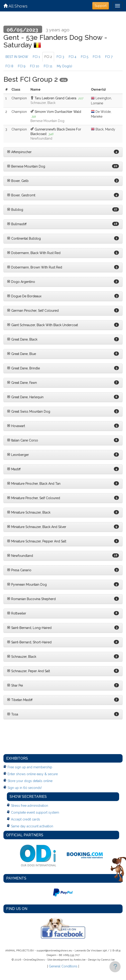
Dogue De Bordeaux (24, 296)
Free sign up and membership (30, 767)
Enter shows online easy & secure (33, 774)
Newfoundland (20, 556)
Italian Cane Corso (23, 440)
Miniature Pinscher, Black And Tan (34, 484)
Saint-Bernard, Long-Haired (29, 628)
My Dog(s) (64, 66)
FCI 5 (85, 57)
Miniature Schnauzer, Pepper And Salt (37, 541)
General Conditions (63, 966)
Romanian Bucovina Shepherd (31, 599)
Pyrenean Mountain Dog (27, 585)
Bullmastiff (17, 224)
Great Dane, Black (22, 339)
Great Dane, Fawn (22, 383)
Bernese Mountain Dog (26, 166)
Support (101, 6)
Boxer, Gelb (18, 181)
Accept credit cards (26, 819)
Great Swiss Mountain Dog (29, 411)
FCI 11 (48, 66)
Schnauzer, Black (22, 657)
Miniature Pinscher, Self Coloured (34, 498)
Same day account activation (32, 826)
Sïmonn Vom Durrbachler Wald (58, 112)
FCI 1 (36, 57)
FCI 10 (35, 66)
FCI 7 (109, 57)
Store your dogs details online (30, 781)
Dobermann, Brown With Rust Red (35, 267)
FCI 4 (73, 57)
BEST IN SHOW (17, 57)
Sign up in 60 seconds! (25, 788)
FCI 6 (97, 57)
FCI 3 (60, 57)
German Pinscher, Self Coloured (33, 311)
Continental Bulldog (24, 238)
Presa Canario (19, 570)
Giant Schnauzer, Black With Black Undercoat (42, 325)
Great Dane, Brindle (23, 368)
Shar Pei (15, 685)
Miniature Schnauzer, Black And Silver (37, 527)
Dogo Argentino (21, 282)
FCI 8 (9, 66)
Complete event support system (35, 812)
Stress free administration (30, 806)
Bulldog (15, 210)
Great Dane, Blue (22, 354)
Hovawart (16, 426)
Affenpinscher (19, 152)
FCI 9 (22, 66)
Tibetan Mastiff (20, 700)
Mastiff (14, 469)
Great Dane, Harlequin (25, 397)
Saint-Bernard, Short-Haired (29, 642)
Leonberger (18, 455)
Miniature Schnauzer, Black (29, 512)
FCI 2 (48, 57)
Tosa (13, 714)
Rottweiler (17, 613)
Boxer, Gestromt (21, 195)
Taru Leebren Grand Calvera (55, 98)
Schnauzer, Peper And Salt (29, 671)
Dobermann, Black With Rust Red (34, 253)
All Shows (15, 6)
